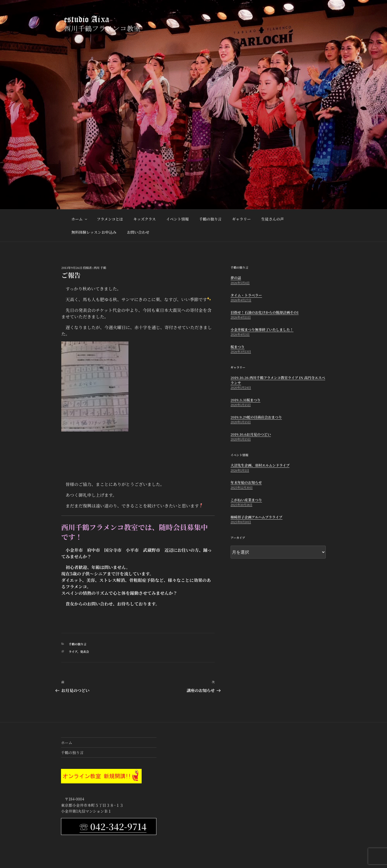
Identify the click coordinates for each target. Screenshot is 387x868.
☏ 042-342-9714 (113, 826)
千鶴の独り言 (210, 219)
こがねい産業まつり (246, 500)
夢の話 (236, 278)
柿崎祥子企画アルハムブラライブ (257, 517)
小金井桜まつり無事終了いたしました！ (262, 329)
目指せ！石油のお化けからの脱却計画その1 (265, 312)
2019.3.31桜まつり (246, 400)
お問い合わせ (138, 232)
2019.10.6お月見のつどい (251, 434)
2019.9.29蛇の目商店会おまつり (256, 417)
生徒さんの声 (273, 219)
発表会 (85, 651)
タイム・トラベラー (246, 295)
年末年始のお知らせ (246, 482)
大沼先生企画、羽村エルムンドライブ (260, 465)
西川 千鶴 (100, 268)
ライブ (73, 651)
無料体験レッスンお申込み (94, 232)
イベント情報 (177, 219)
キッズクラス (144, 219)
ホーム (80, 219)
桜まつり (238, 347)
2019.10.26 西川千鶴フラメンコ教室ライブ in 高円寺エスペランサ (278, 380)
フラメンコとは (110, 219)
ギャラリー (241, 219)
